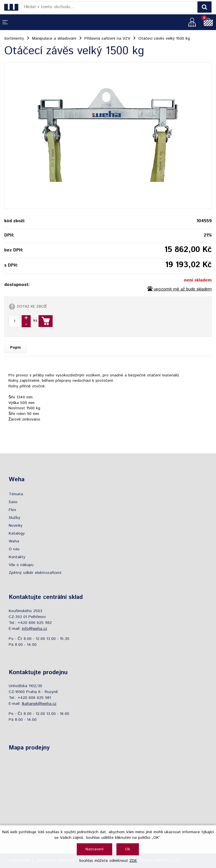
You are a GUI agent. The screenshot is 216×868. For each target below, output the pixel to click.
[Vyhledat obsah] (204, 7)
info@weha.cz (35, 629)
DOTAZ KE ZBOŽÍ (32, 306)
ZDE (133, 861)
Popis (15, 347)
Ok (128, 849)
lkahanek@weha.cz (39, 704)
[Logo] (13, 7)
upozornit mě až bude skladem (183, 289)
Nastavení (94, 849)
